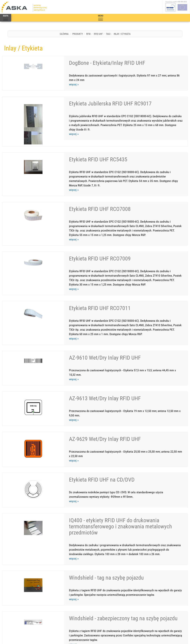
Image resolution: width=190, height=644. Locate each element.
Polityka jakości (69, 607)
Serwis (16, 607)
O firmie (34, 607)
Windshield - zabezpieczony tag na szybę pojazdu (123, 544)
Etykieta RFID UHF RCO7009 (100, 234)
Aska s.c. (27, 637)
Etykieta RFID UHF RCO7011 (100, 277)
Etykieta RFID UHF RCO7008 (100, 190)
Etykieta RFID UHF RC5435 (98, 147)
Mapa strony (54, 607)
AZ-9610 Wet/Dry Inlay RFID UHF (105, 320)
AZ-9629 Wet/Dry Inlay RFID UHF (105, 389)
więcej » (74, 84)
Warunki (43, 607)
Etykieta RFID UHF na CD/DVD (102, 424)
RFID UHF (98, 34)
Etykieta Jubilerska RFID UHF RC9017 (110, 97)
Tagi (108, 34)
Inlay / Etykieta (122, 34)
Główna (64, 34)
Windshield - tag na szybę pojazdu (106, 509)
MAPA (6, 18)
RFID (88, 34)
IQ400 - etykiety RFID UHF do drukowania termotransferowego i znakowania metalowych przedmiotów (120, 464)
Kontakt (24, 607)
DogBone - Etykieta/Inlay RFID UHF (107, 63)
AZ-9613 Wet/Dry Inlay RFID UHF (105, 355)
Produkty (78, 34)
